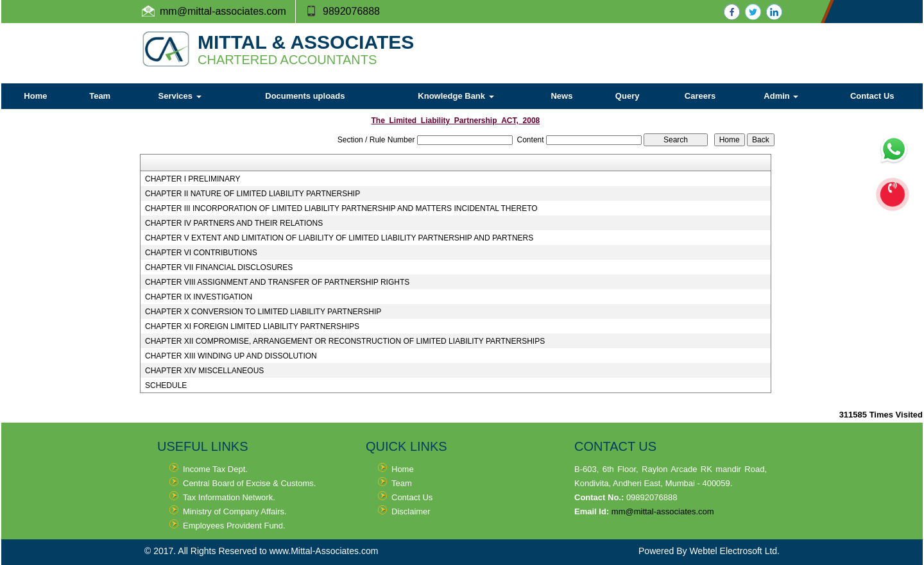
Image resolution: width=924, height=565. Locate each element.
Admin (781, 96)
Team (100, 96)
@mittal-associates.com (232, 11)
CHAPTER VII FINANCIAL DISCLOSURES (219, 267)
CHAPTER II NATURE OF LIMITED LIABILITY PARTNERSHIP (252, 194)
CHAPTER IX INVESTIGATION (199, 297)
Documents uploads (305, 96)
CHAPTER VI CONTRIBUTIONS (201, 253)
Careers (700, 96)
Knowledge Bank (456, 96)
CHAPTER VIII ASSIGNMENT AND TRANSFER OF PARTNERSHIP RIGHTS (277, 282)
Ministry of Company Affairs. (235, 511)
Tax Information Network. (229, 497)
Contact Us (872, 96)
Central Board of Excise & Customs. (249, 483)
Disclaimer (411, 511)
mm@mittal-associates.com (663, 511)
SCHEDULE (166, 385)
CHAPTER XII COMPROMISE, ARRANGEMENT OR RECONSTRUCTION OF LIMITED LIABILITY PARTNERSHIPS (345, 341)
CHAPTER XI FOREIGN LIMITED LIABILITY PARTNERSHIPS (252, 326)
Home (35, 96)
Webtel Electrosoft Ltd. (734, 551)
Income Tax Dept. (215, 469)
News (561, 96)
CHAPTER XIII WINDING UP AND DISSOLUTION (231, 356)
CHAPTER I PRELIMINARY (193, 179)
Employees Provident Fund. (234, 526)
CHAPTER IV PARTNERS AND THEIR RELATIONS (234, 223)
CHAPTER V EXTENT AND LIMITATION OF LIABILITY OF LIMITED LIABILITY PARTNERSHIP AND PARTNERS (339, 238)
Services (180, 96)
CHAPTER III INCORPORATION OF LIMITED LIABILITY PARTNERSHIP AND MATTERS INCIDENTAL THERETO (341, 208)
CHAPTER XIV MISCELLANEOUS (204, 371)
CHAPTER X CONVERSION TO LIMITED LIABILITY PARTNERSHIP (263, 312)
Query (628, 96)
